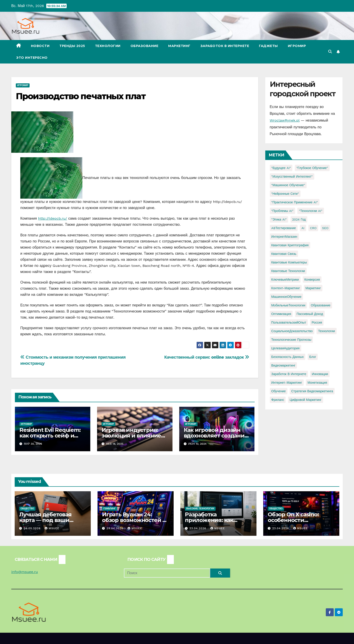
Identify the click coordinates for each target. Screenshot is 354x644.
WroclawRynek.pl (285, 120)
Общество (27, 509)
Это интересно (32, 58)
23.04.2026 (198, 528)
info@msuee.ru (25, 572)
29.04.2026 (115, 528)
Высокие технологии (200, 509)
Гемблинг (110, 509)
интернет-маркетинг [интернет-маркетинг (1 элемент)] (287, 383)
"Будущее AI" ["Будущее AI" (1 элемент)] (281, 168)
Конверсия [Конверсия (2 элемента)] (312, 280)
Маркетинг (179, 46)
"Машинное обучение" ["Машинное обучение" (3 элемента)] (288, 185)
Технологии (108, 46)
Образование (144, 46)
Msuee (52, 528)
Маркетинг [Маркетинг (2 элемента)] (313, 288)
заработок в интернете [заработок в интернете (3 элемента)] (289, 374)
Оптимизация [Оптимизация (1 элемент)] (281, 314)
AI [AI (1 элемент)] (303, 228)
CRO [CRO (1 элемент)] (313, 228)
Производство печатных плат (81, 96)
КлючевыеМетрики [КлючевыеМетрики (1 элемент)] (285, 280)
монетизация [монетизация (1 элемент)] (317, 383)
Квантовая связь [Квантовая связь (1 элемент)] (284, 254)
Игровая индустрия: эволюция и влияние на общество (131, 436)
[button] (330, 52)
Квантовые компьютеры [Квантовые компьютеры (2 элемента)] (289, 262)
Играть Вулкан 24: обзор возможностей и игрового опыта (134, 520)
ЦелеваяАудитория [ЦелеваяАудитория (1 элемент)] (285, 348)
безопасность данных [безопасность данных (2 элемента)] (288, 357)
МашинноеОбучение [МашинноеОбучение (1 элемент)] (286, 297)
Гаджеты (268, 46)
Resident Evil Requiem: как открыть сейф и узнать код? (50, 436)
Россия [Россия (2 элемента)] (317, 322)
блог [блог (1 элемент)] (313, 357)
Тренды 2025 (72, 46)
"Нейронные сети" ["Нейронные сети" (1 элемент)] (285, 194)
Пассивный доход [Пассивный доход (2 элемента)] (310, 314)
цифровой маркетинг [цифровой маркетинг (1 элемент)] (306, 400)
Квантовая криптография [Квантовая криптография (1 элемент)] (290, 245)
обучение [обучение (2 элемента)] (279, 391)
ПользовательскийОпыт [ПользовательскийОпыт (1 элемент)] (289, 322)
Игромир (297, 46)
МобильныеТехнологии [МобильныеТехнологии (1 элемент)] (288, 305)
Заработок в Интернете (225, 46)
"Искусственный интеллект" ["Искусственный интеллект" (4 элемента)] (292, 176)
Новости (40, 46)
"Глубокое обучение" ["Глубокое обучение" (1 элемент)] (312, 168)
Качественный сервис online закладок (207, 357)
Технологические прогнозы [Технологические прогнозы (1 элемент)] (291, 340)
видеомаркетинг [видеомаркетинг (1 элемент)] (283, 365)
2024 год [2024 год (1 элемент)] (299, 219)
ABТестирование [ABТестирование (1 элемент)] (284, 228)
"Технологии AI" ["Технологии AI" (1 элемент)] (311, 211)
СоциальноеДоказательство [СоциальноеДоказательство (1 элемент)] (292, 331)
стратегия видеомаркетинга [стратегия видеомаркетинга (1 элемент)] (312, 391)
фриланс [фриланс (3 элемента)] (278, 400)
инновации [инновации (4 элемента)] (320, 374)
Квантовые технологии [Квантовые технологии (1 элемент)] (288, 271)
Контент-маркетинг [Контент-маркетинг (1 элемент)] (286, 288)
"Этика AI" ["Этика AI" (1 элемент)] (279, 219)
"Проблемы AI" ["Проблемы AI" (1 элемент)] (282, 211)
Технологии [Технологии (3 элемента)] (326, 331)
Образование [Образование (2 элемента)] (321, 305)
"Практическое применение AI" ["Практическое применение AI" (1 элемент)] (295, 202)
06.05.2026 (33, 528)
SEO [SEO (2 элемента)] (325, 228)
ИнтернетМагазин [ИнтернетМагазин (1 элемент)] (284, 237)
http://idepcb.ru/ (53, 218)
